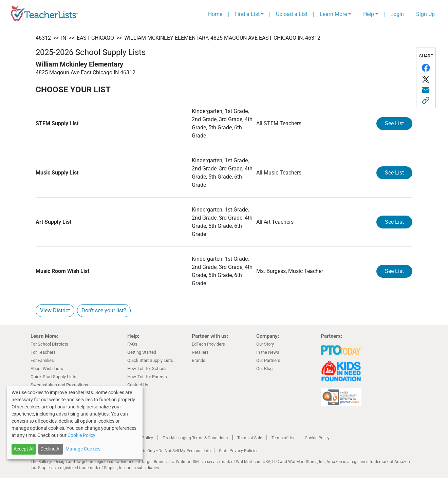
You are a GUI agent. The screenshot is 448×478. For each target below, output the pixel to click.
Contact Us (138, 385)
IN (64, 38)
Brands (199, 360)
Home (215, 14)
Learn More (333, 14)
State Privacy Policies (239, 451)
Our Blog (264, 369)
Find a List (247, 14)
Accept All (24, 449)
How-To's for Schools (147, 369)
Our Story (265, 344)
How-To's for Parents (147, 377)
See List (394, 123)
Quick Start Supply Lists (53, 377)
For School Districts (49, 344)
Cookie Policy (317, 438)
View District (55, 310)
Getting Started (142, 352)
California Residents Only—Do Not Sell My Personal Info (160, 451)
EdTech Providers (208, 344)
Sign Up (425, 14)
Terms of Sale (250, 438)
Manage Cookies (83, 449)
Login (397, 14)
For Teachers (43, 352)
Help (369, 14)
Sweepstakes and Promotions (59, 385)
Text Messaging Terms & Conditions (195, 438)
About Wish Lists (47, 369)
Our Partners (268, 360)
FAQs (132, 344)
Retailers (200, 352)
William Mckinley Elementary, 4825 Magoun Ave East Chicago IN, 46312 (222, 38)
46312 (43, 38)
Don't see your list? (104, 310)
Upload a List (292, 14)
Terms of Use (283, 438)
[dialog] (75, 422)
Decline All (51, 449)
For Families (42, 360)
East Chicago (95, 38)
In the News (268, 352)
